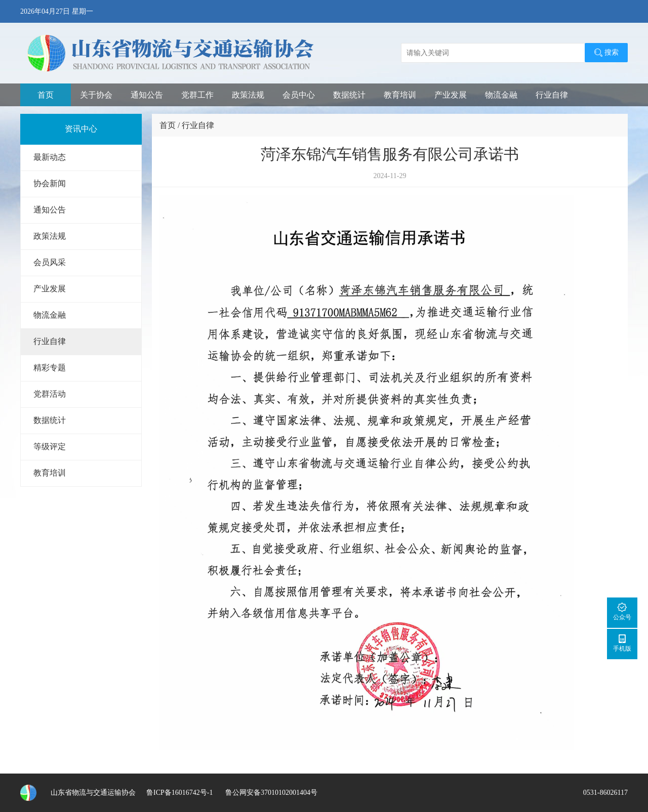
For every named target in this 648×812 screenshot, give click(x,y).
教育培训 (400, 95)
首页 (46, 95)
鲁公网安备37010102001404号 (270, 793)
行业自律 (552, 95)
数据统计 (349, 95)
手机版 (622, 643)
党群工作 (197, 95)
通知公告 (147, 95)
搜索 (606, 53)
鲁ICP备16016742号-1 (179, 793)
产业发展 (451, 95)
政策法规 (248, 95)
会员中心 (299, 95)
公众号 (622, 611)
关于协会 (96, 95)
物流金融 (501, 95)
